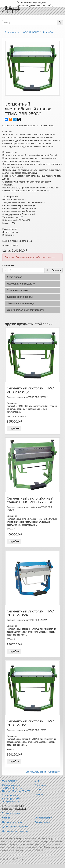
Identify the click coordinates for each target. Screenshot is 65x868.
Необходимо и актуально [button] (21, 284)
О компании (41, 785)
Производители (42, 822)
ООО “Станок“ (10, 781)
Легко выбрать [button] (15, 277)
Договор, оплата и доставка (16, 827)
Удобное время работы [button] (20, 297)
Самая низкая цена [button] (18, 290)
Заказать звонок (11, 813)
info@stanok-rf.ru (11, 801)
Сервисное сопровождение (15, 831)
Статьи (38, 790)
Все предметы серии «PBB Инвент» (43, 772)
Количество (8, 265)
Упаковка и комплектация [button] (21, 303)
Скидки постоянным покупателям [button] (25, 310)
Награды (39, 794)
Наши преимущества (12, 822)
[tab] (32, 277)
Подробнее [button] (14, 428)
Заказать (56, 270)
